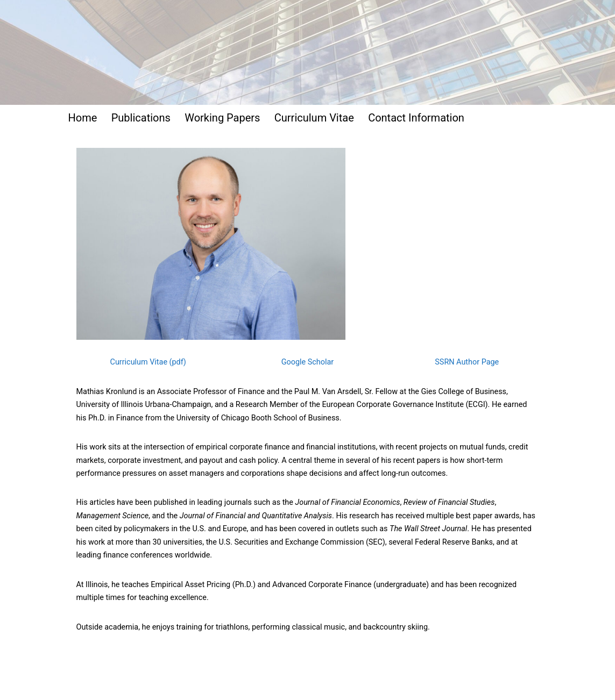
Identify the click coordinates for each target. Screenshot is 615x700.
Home (83, 118)
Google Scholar (307, 362)
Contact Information (416, 118)
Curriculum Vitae (314, 118)
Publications (141, 118)
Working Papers (222, 118)
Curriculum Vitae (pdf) (148, 362)
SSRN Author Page (467, 362)
